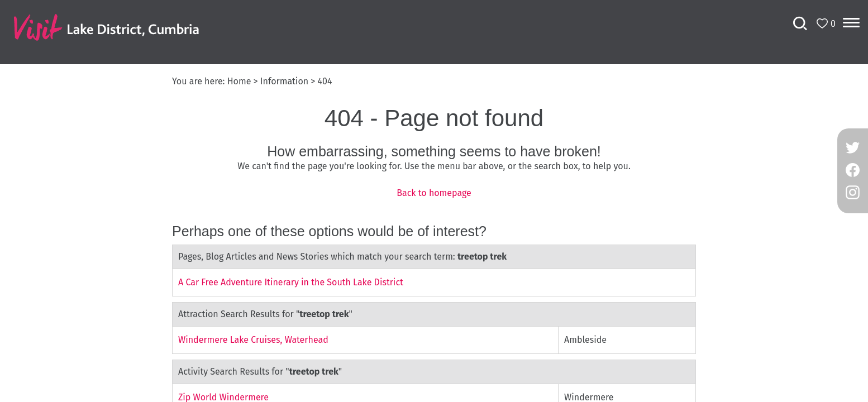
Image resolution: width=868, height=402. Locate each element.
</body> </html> (434, 201)
